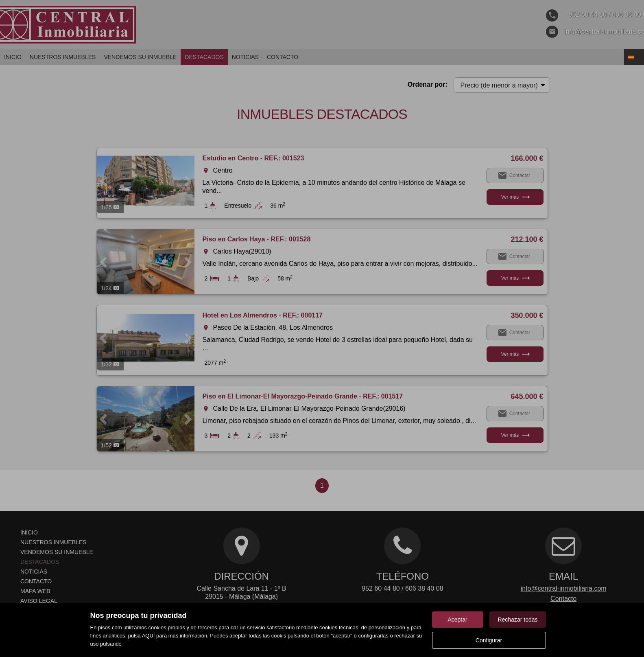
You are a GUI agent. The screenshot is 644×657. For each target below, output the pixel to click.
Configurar (489, 640)
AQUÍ (148, 636)
